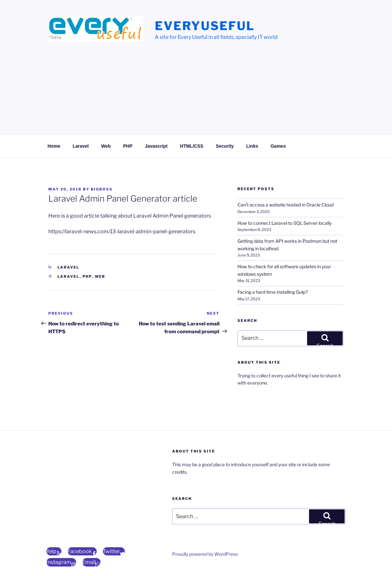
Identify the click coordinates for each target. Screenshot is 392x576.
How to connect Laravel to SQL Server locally (285, 223)
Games (278, 146)
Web (106, 146)
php (87, 276)
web (100, 276)
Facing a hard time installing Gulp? (273, 292)
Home (54, 146)
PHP (128, 146)
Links (252, 146)
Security (225, 146)
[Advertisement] (196, 93)
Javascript (156, 146)
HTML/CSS (192, 146)
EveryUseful (205, 26)
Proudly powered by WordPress (205, 554)
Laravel (81, 146)
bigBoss (102, 189)
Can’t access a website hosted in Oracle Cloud (286, 205)
